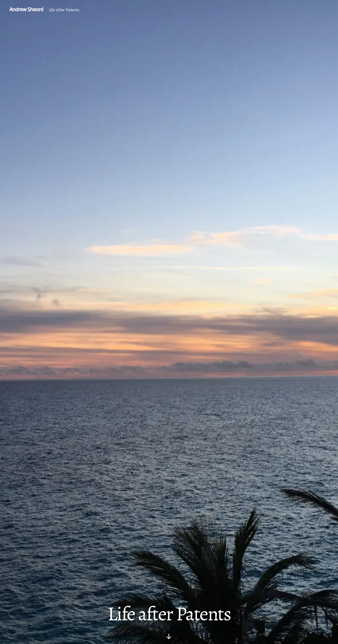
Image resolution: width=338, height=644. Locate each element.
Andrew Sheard (26, 9)
